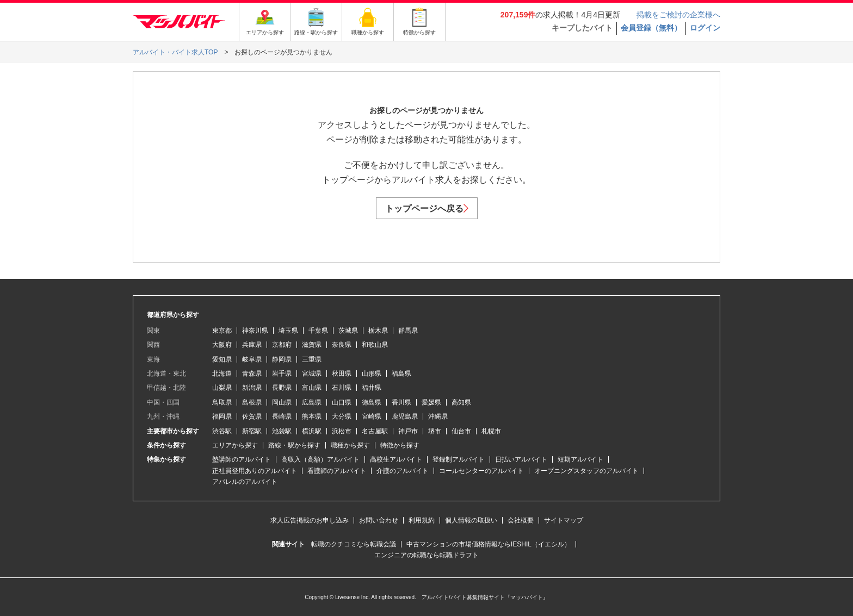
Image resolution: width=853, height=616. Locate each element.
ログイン (705, 28)
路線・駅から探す (294, 445)
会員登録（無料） (651, 28)
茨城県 (348, 331)
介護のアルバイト (403, 471)
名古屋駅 (375, 431)
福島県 (401, 374)
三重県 (312, 359)
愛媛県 (431, 402)
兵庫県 (252, 345)
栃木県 (378, 331)
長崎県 (282, 416)
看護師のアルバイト (337, 471)
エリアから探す (235, 445)
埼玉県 (288, 331)
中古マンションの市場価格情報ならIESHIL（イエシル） (489, 544)
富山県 (312, 388)
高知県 (461, 402)
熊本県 (312, 416)
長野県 (282, 388)
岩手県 (282, 374)
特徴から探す (400, 445)
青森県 (252, 374)
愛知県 (222, 359)
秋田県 (342, 374)
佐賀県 (252, 416)
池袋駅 (282, 431)
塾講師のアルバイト (242, 459)
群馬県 (408, 331)
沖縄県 (438, 416)
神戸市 (408, 431)
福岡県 (222, 416)
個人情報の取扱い (471, 520)
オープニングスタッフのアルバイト (586, 471)
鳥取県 (222, 402)
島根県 (252, 402)
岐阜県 (252, 359)
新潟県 (252, 388)
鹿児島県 (405, 416)
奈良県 (342, 345)
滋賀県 (312, 345)
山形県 (372, 374)
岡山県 (282, 402)
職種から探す (350, 445)
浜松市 (342, 431)
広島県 (312, 402)
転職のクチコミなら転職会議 (354, 544)
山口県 (342, 402)
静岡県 (282, 359)
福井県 (372, 388)
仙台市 (461, 431)
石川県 (342, 388)
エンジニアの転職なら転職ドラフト (426, 555)
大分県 (342, 416)
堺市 (435, 431)
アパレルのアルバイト (245, 482)
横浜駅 (312, 431)
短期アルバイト (580, 459)
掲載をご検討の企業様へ (678, 15)
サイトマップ (564, 520)
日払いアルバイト (521, 459)
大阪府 (222, 345)
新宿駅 (252, 431)
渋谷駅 (222, 431)
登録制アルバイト (459, 459)
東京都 (222, 331)
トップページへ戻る (427, 209)
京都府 (282, 345)
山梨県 (222, 388)
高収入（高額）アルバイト (320, 459)
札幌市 (491, 431)
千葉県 (318, 331)
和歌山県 (375, 345)
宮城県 (312, 374)
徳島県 (372, 402)
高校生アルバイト (396, 459)
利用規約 (422, 520)
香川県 (401, 402)
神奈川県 (255, 331)
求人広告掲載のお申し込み (310, 520)
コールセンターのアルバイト (481, 471)
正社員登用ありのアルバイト (255, 471)
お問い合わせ (379, 520)
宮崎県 (372, 416)
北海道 (222, 374)
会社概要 (521, 520)
